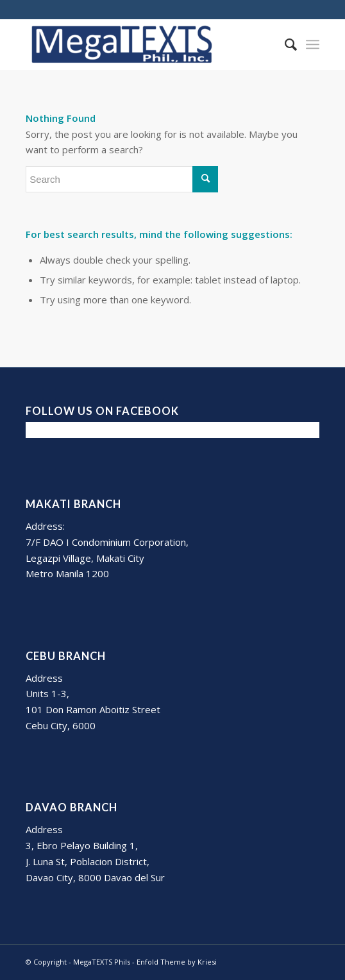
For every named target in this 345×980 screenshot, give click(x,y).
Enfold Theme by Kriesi (177, 962)
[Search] (284, 44)
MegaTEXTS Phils (102, 962)
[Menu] (313, 44)
